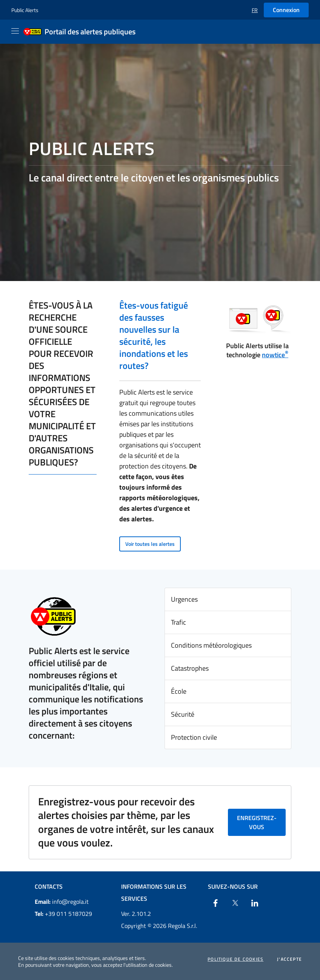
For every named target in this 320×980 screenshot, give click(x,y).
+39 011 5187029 (63, 914)
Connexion (286, 10)
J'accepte (289, 959)
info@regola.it (62, 902)
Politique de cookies (235, 959)
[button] (255, 10)
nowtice (275, 355)
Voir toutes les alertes (150, 544)
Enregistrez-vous (257, 822)
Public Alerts (25, 10)
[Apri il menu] (15, 31)
